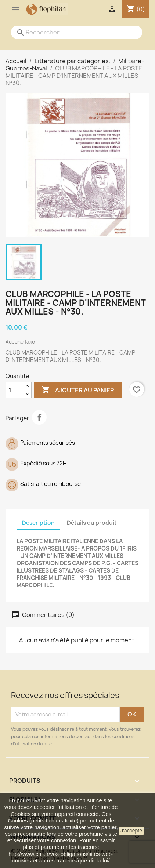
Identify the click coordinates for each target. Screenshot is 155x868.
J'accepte (131, 831)
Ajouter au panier (78, 390)
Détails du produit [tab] (92, 523)
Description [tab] (38, 523)
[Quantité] (14, 390)
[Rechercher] (69, 32)
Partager (39, 417)
